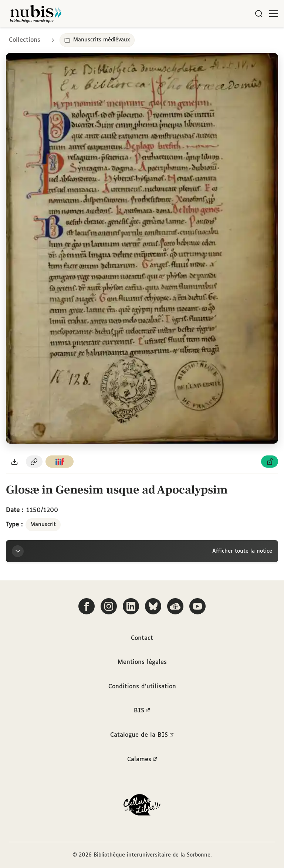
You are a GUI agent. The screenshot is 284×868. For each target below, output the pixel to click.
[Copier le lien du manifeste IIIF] (60, 462)
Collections (25, 40)
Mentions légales (142, 662)
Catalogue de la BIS (142, 735)
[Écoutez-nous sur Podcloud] (175, 606)
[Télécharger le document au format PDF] (14, 462)
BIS (142, 711)
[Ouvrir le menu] (274, 14)
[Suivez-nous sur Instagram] (109, 606)
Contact (142, 638)
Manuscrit (43, 525)
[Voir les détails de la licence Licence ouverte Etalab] (270, 462)
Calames (142, 760)
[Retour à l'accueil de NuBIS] (35, 14)
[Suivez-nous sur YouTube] (197, 606)
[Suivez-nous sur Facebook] (87, 606)
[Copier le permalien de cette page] (34, 462)
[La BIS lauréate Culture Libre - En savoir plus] (142, 806)
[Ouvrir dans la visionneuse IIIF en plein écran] (142, 248)
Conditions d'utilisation (142, 687)
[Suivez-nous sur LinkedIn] (131, 606)
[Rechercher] (259, 14)
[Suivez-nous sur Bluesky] (153, 606)
